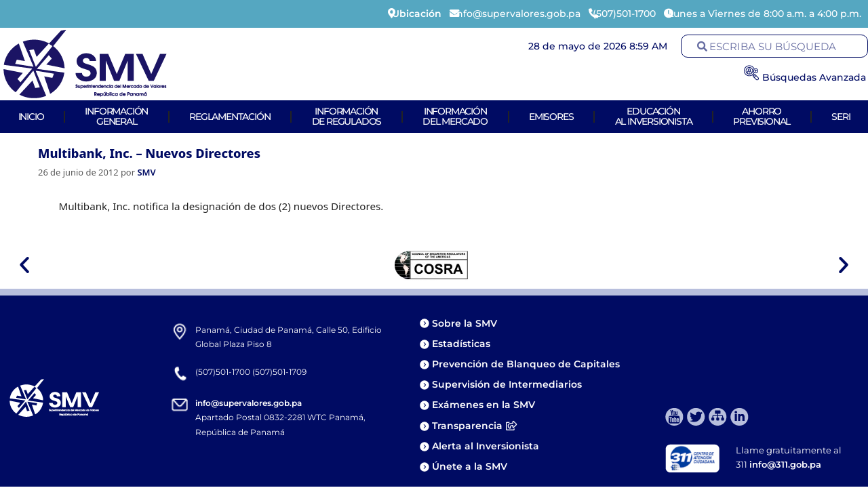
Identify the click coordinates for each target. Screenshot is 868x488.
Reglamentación (230, 117)
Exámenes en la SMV (484, 405)
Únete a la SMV (470, 466)
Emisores (551, 117)
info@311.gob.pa (785, 464)
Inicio (31, 117)
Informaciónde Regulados (347, 116)
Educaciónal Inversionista (654, 116)
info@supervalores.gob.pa (249, 403)
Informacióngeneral (116, 116)
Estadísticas (462, 344)
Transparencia (475, 426)
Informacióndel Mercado (455, 116)
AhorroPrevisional (762, 116)
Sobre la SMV (465, 323)
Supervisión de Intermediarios (507, 384)
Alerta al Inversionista (486, 446)
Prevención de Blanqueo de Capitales (526, 364)
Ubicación (417, 14)
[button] (24, 265)
